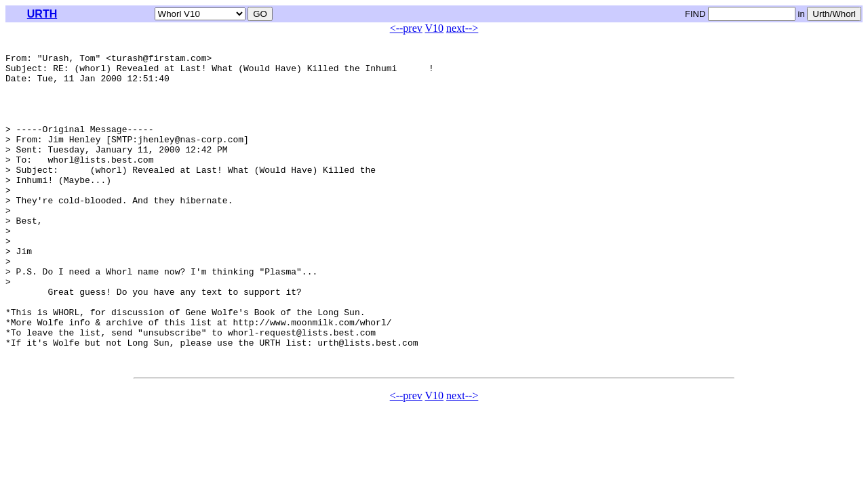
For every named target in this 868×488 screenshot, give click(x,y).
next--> (462, 28)
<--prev (406, 28)
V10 (435, 28)
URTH (42, 14)
